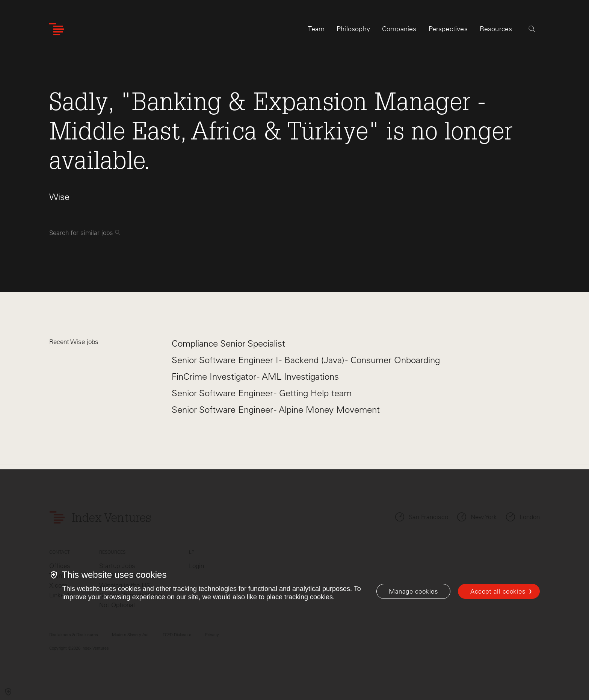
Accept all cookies (498, 591)
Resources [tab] (496, 29)
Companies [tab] (399, 29)
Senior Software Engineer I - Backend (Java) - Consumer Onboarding (306, 360)
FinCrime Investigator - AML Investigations (255, 377)
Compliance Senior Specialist (228, 343)
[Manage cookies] (413, 591)
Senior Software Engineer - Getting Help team (262, 393)
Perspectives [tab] (448, 29)
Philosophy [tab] (353, 29)
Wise (59, 197)
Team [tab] (316, 29)
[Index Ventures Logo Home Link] (57, 29)
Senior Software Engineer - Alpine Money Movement (276, 410)
